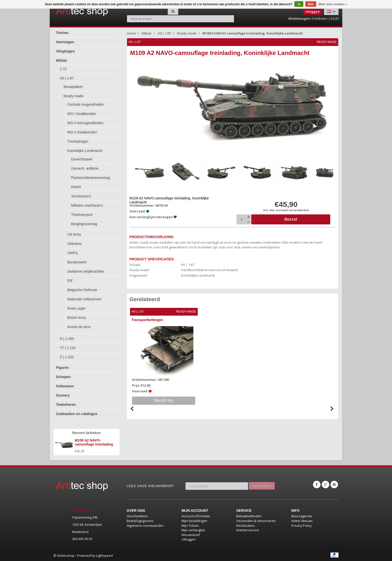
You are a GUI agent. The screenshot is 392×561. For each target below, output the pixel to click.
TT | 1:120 (68, 348)
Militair (62, 60)
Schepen (63, 377)
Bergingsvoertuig (84, 224)
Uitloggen (189, 539)
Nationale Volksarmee (84, 299)
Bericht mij (164, 399)
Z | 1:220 (67, 357)
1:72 (63, 69)
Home (131, 33)
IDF (70, 281)
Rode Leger (76, 308)
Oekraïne (74, 244)
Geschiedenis (137, 516)
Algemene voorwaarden (145, 526)
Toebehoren (66, 405)
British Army (77, 318)
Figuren (62, 368)
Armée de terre (79, 327)
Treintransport (82, 215)
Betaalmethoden (249, 516)
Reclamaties (245, 526)
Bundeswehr (77, 262)
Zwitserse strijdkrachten (86, 271)
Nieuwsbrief (191, 535)
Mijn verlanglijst (193, 530)
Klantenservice (248, 530)
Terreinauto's (81, 196)
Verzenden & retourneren (256, 521)
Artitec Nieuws (302, 521)
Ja (299, 4)
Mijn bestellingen (194, 521)
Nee (311, 4)
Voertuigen (65, 42)
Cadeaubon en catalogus (77, 414)
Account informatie (196, 516)
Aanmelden (262, 485)
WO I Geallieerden (82, 114)
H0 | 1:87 (67, 78)
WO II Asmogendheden (85, 123)
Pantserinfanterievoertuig (90, 178)
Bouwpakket (73, 87)
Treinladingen (78, 141)
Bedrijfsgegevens (140, 521)
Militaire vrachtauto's (87, 205)
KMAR (76, 187)
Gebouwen (65, 386)
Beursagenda (302, 516)
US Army (74, 234)
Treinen (62, 33)
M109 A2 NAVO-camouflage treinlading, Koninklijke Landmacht (253, 33)
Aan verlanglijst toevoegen (153, 216)
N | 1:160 (67, 339)
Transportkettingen (148, 319)
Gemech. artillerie (85, 168)
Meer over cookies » (333, 4)
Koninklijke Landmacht (85, 151)
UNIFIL (73, 253)
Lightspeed (104, 556)
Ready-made (73, 96)
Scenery (63, 395)
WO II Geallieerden (82, 132)
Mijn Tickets (190, 526)
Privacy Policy (301, 526)
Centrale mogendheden (85, 104)
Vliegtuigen (65, 51)
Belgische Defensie (82, 290)
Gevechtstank (82, 159)
